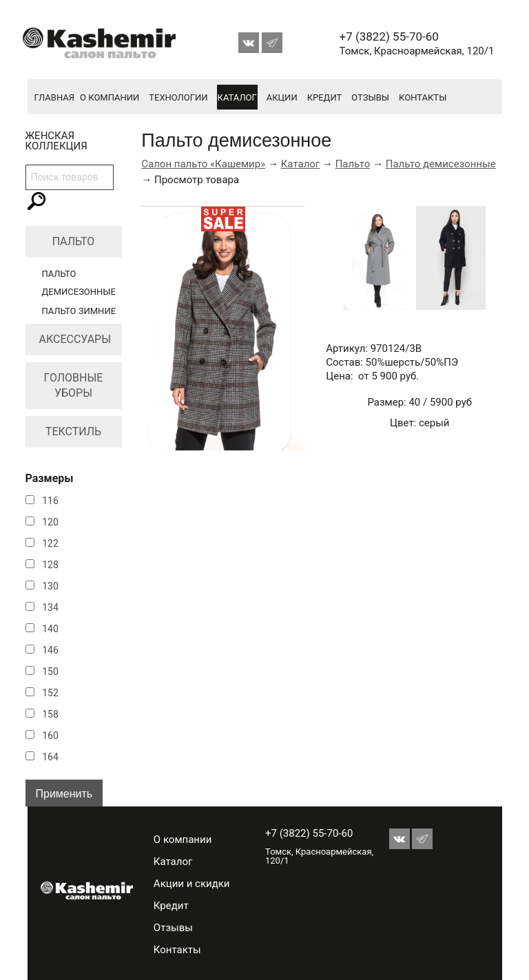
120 (50, 522)
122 (50, 543)
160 (50, 736)
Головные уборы (74, 385)
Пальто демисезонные (441, 164)
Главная (55, 97)
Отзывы (370, 97)
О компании (110, 97)
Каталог (237, 97)
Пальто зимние (79, 311)
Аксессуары (75, 339)
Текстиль (73, 431)
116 (50, 501)
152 (50, 693)
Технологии (178, 97)
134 (50, 607)
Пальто (74, 241)
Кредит (325, 97)
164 (50, 757)
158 (50, 714)
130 (50, 586)
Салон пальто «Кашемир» (203, 164)
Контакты (423, 97)
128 (50, 565)
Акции (282, 97)
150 (50, 671)
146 (50, 650)
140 (50, 629)
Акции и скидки (192, 884)
